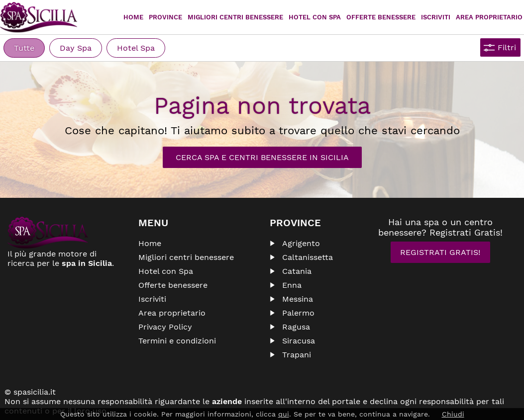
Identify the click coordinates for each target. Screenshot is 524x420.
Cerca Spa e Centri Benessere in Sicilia (262, 157)
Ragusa (296, 327)
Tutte (24, 48)
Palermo (298, 313)
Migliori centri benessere (235, 17)
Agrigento (301, 243)
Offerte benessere (173, 285)
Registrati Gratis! (440, 252)
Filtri (507, 47)
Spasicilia (39, 17)
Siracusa (299, 341)
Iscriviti (436, 17)
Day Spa (76, 48)
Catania (297, 271)
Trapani (297, 355)
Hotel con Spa (315, 17)
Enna (292, 285)
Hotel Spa (136, 48)
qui (284, 414)
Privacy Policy (165, 327)
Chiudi (453, 414)
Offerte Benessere (381, 17)
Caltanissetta (308, 257)
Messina (298, 299)
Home (133, 17)
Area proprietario (489, 17)
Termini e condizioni (177, 341)
